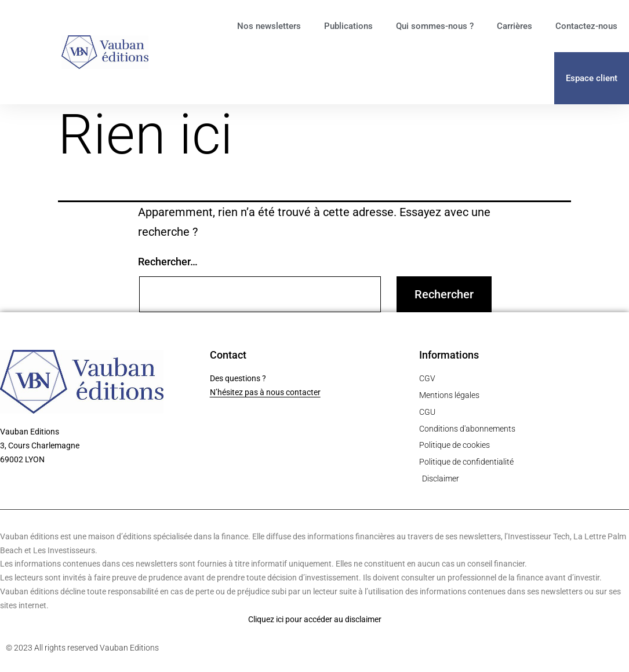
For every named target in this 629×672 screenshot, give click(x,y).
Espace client (592, 78)
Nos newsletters (269, 26)
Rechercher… (168, 262)
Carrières (515, 26)
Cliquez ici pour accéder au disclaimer (315, 619)
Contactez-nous (586, 26)
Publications (348, 26)
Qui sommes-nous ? (435, 26)
